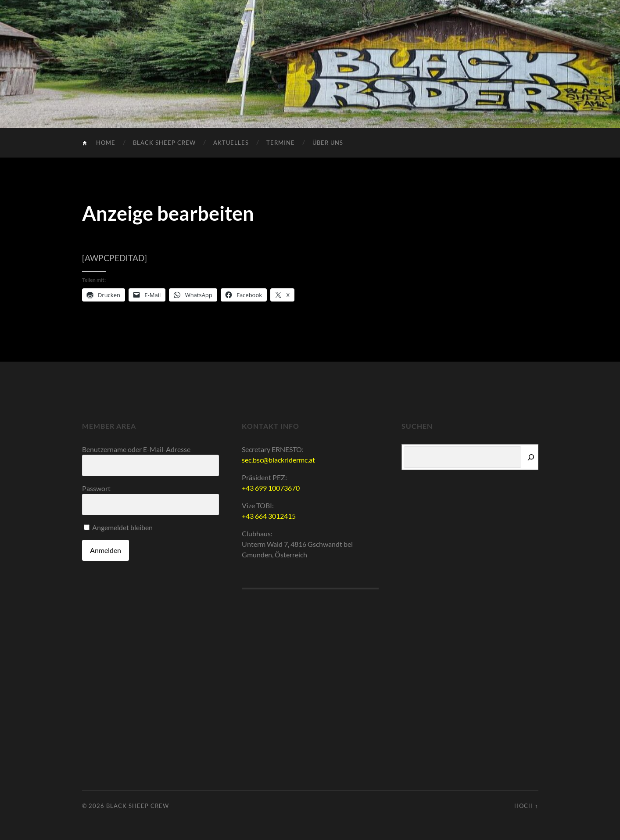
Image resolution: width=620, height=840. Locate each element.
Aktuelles (231, 143)
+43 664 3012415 (269, 516)
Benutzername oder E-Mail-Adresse (136, 449)
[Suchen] (531, 457)
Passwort (96, 488)
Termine (281, 143)
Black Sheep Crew (164, 143)
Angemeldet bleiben (118, 527)
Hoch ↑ (526, 806)
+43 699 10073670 (271, 488)
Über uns (328, 143)
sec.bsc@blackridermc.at (278, 460)
